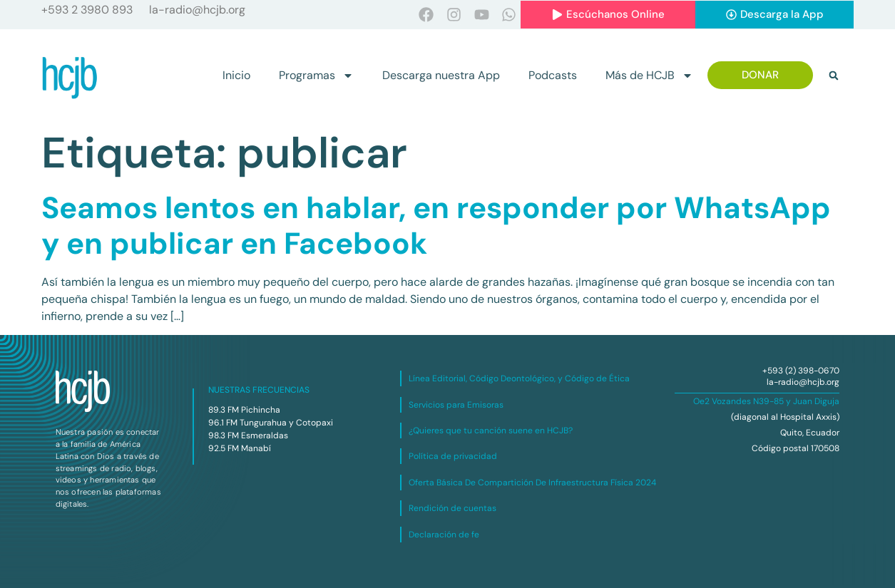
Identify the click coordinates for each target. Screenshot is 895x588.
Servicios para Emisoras (456, 405)
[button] (834, 76)
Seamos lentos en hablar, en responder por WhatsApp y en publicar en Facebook (436, 226)
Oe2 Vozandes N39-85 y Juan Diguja (766, 401)
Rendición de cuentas (452, 508)
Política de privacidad (453, 456)
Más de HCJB (649, 76)
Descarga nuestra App (441, 75)
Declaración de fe (444, 535)
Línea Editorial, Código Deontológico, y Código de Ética (519, 378)
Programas (316, 76)
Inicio (236, 75)
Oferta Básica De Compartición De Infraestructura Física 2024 (532, 483)
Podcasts (553, 75)
